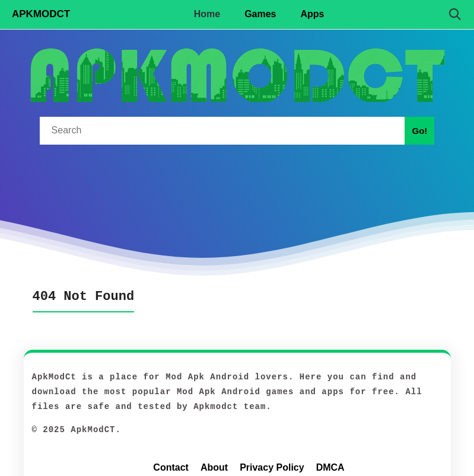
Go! (419, 131)
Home (207, 14)
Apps (313, 14)
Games (260, 14)
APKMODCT (41, 14)
